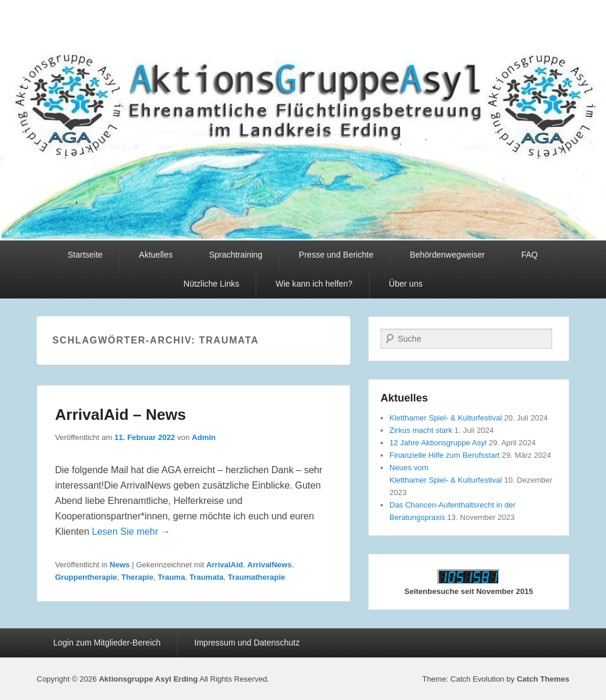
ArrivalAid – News (120, 415)
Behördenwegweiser (447, 255)
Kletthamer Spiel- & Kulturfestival (446, 418)
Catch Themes (543, 679)
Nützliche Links (211, 284)
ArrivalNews (270, 565)
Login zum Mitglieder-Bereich (107, 643)
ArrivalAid (224, 565)
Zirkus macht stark (421, 430)
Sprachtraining (236, 255)
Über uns (406, 284)
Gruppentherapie (86, 577)
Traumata (207, 577)
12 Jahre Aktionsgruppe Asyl (438, 443)
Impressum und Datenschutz (247, 643)
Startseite (85, 255)
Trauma (171, 577)
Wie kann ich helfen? (314, 284)
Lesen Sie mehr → (131, 532)
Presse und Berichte (336, 255)
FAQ (530, 255)
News (120, 565)
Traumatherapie (257, 577)
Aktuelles (156, 255)
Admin (204, 437)
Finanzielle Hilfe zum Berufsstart (444, 455)
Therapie (137, 577)
